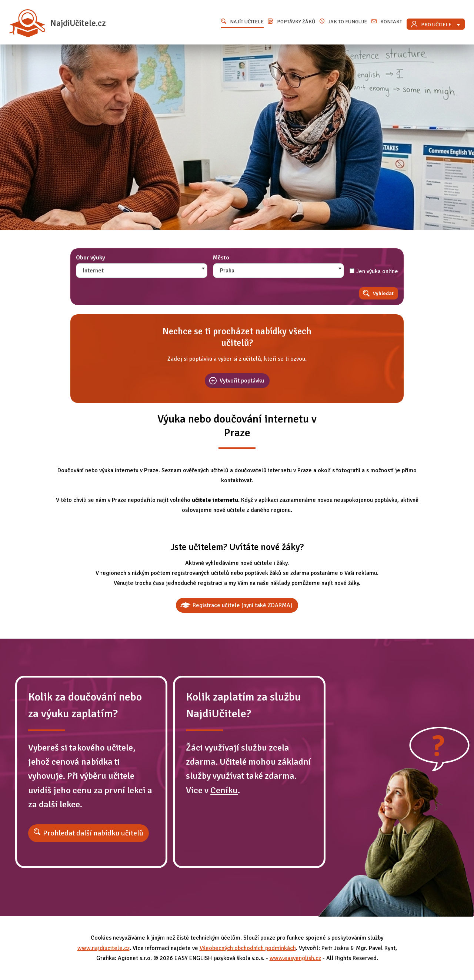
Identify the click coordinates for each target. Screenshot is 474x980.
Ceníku (224, 790)
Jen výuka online (374, 271)
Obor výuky (91, 258)
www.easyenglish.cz (295, 958)
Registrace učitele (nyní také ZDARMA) (243, 605)
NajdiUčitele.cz (58, 23)
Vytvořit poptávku (242, 381)
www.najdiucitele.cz (104, 948)
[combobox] (142, 271)
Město (221, 258)
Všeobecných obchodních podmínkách (248, 948)
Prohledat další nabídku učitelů (93, 833)
